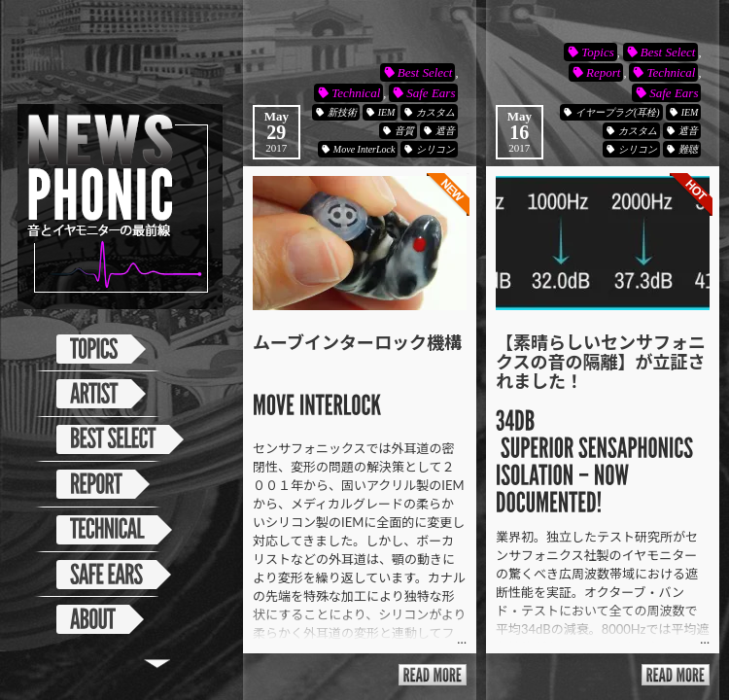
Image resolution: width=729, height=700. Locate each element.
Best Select (425, 72)
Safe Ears (431, 93)
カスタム (435, 112)
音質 (404, 131)
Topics (597, 52)
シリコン (435, 149)
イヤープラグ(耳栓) (618, 112)
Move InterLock (364, 149)
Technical (356, 93)
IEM (387, 112)
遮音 (445, 131)
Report (603, 72)
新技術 (342, 112)
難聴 (688, 149)
